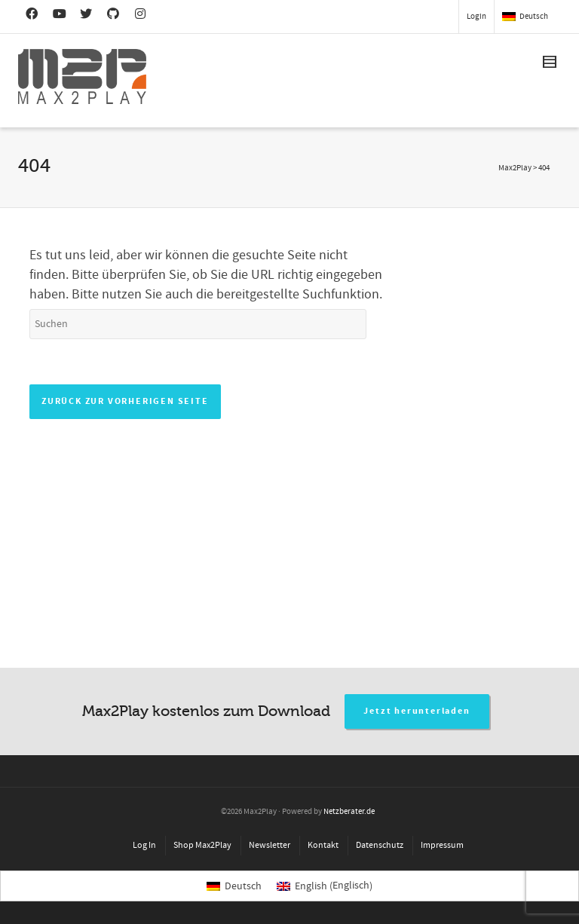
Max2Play (515, 168)
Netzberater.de (349, 812)
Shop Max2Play (202, 845)
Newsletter (270, 845)
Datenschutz (380, 845)
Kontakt (323, 845)
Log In (144, 845)
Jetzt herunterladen (417, 711)
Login (476, 17)
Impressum (442, 845)
